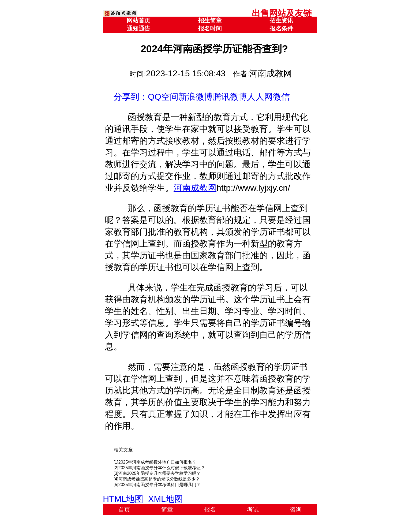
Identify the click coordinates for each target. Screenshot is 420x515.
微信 (281, 97)
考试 (253, 510)
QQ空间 (163, 97)
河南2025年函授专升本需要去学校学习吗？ (160, 473)
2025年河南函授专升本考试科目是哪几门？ (160, 485)
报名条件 (282, 29)
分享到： (131, 97)
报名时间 (210, 29)
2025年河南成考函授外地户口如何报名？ (157, 462)
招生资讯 (282, 20)
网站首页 (138, 20)
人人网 (260, 97)
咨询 (296, 510)
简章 (167, 510)
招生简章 (210, 20)
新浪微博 (196, 97)
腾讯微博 (230, 97)
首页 (124, 510)
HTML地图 (123, 499)
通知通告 (138, 29)
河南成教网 (195, 188)
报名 (210, 510)
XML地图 (166, 499)
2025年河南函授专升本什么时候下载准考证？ (162, 468)
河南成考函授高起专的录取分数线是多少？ (159, 479)
